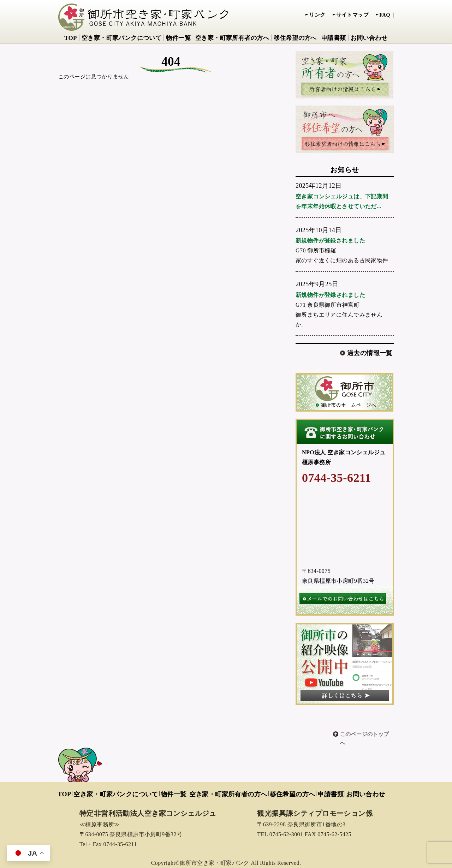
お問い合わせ (369, 38)
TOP (71, 38)
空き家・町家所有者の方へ (232, 38)
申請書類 (334, 38)
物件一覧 (178, 38)
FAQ (385, 15)
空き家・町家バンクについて (121, 38)
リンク (317, 15)
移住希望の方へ (295, 38)
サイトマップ (353, 15)
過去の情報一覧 (370, 353)
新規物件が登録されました (330, 241)
